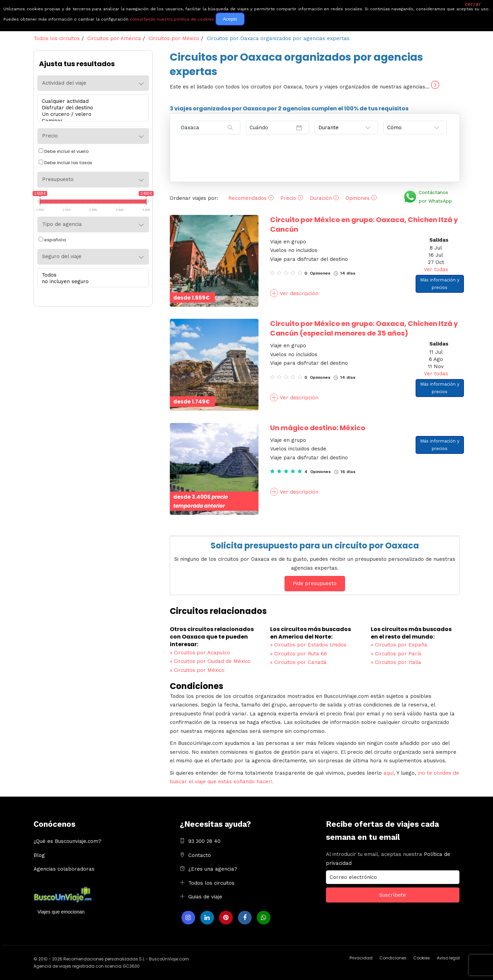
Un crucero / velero (91, 114)
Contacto (200, 855)
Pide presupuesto (315, 583)
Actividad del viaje (64, 83)
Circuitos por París (396, 654)
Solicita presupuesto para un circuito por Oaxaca (315, 546)
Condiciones (393, 958)
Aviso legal (448, 958)
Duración (324, 198)
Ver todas (436, 269)
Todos (91, 275)
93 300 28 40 (204, 841)
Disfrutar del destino (91, 108)
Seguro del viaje (62, 256)
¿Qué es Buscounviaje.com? (67, 841)
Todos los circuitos (211, 883)
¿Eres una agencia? (213, 869)
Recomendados (251, 198)
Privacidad (361, 958)
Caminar (91, 121)
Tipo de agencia (62, 224)
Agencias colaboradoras (64, 869)
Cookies (422, 958)
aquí (389, 773)
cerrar (473, 4)
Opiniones (361, 198)
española (52, 240)
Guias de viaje (205, 897)
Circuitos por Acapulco (200, 653)
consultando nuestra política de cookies (172, 19)
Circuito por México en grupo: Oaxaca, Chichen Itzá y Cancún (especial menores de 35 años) (364, 328)
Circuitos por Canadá (298, 662)
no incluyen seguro (91, 282)
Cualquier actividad (91, 101)
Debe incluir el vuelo (64, 151)
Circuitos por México (197, 670)
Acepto (230, 19)
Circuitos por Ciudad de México (210, 661)
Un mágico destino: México (318, 428)
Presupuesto (58, 179)
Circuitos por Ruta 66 (299, 654)
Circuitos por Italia (396, 662)
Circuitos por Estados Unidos (308, 645)
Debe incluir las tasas (65, 163)
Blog (39, 855)
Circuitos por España (399, 645)
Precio (292, 198)
